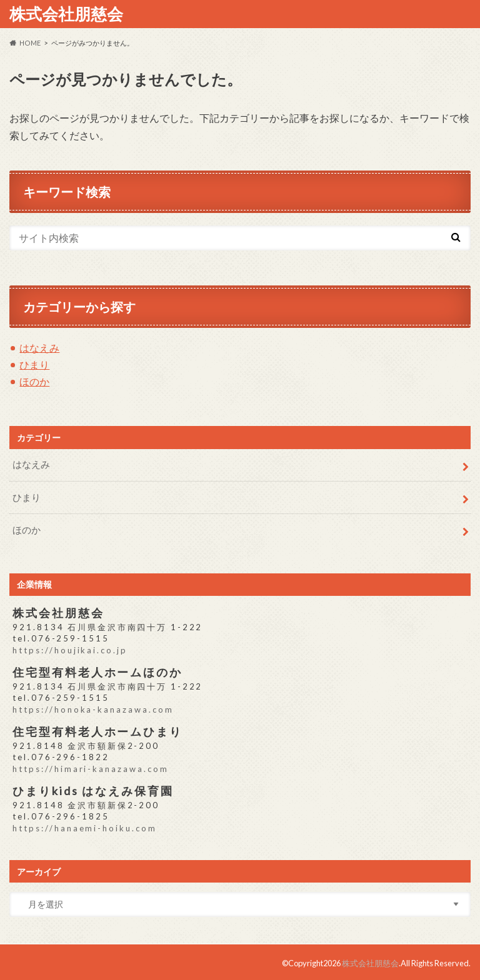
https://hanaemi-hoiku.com (84, 826)
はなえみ (39, 348)
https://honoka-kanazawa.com (92, 708)
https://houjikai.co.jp (69, 649)
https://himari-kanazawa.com (90, 767)
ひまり (34, 364)
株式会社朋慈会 (66, 14)
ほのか (34, 381)
